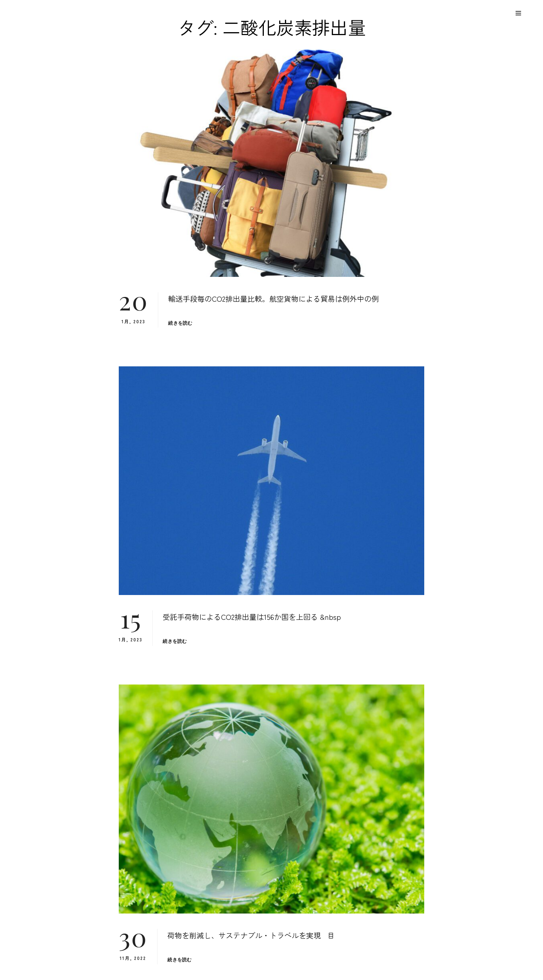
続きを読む (180, 323)
